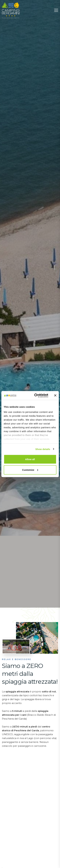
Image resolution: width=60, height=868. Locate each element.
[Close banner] (55, 395)
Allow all (30, 459)
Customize (30, 470)
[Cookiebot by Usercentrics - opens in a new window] (36, 395)
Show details (43, 449)
